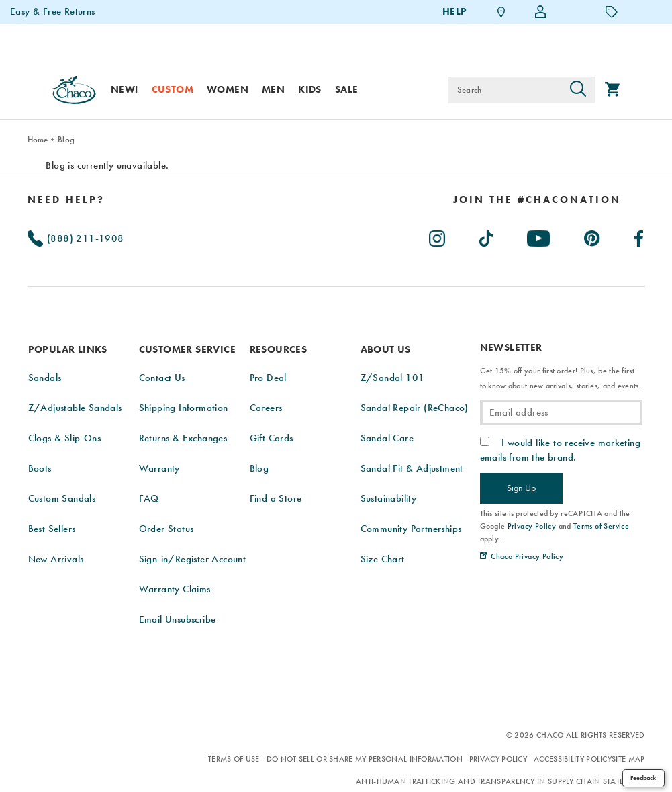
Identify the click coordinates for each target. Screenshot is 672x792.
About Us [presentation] (386, 349)
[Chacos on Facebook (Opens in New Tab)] (639, 236)
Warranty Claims (175, 589)
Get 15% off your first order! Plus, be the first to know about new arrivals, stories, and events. (561, 378)
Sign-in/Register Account (193, 559)
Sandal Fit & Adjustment (412, 468)
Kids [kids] (310, 89)
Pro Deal (268, 378)
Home (38, 139)
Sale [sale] (347, 89)
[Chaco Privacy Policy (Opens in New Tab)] (522, 556)
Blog (66, 139)
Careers (266, 408)
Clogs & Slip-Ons (64, 438)
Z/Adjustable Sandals (75, 408)
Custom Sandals (62, 498)
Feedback (643, 778)
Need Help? (66, 200)
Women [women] (228, 89)
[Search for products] (505, 90)
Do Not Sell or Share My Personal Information (365, 759)
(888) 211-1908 (76, 238)
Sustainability (389, 498)
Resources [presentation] (279, 349)
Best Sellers (52, 529)
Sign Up (521, 488)
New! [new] (125, 89)
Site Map (628, 759)
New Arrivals (56, 559)
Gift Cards (272, 438)
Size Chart (383, 559)
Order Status (166, 529)
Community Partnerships (411, 529)
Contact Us (162, 378)
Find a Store (276, 498)
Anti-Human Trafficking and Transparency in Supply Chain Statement (500, 781)
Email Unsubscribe (178, 619)
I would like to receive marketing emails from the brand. (561, 450)
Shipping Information (184, 408)
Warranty (159, 468)
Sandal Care (387, 438)
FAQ (149, 498)
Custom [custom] (173, 89)
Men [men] (273, 89)
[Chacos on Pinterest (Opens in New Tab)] (593, 236)
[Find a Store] (501, 12)
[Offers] (612, 11)
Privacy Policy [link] (532, 526)
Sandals (45, 378)
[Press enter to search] (578, 90)
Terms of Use (234, 759)
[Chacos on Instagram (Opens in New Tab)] (438, 236)
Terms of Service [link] (601, 526)
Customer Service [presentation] (187, 349)
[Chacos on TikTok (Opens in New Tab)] (487, 236)
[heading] (537, 200)
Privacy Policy (498, 759)
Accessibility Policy (573, 759)
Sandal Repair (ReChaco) (415, 408)
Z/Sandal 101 (393, 378)
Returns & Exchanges (183, 438)
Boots (40, 468)
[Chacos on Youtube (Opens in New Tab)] (539, 236)
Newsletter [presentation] (511, 348)
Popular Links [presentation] (68, 349)
